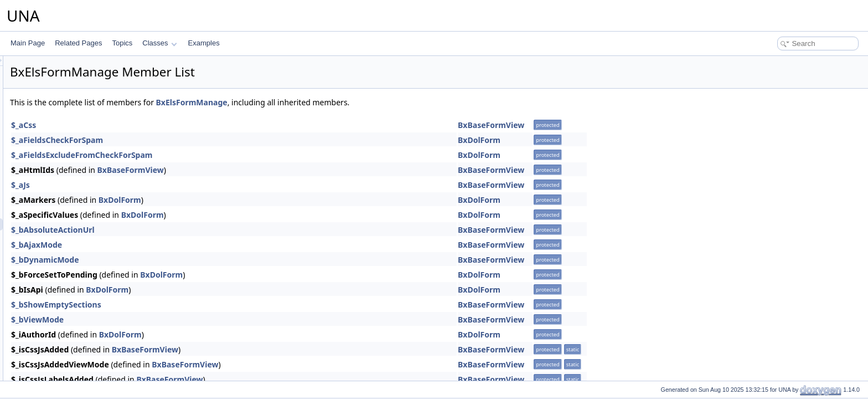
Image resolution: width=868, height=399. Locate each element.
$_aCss (162, 125)
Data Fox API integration (75, 66)
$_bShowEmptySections (195, 305)
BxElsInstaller (68, 298)
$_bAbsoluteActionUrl (191, 230)
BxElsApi (61, 188)
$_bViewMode (176, 319)
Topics (122, 43)
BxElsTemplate (70, 285)
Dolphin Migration (65, 127)
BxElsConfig (66, 200)
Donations (54, 151)
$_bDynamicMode (184, 260)
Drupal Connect (62, 163)
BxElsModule (68, 237)
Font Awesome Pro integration (84, 371)
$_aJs (159, 185)
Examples (204, 43)
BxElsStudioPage (74, 273)
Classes (159, 43)
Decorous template (67, 78)
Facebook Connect (67, 334)
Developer (55, 90)
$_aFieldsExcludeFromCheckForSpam (220, 155)
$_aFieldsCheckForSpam (195, 140)
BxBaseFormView (629, 125)
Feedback (54, 346)
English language (65, 310)
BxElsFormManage (76, 224)
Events (50, 322)
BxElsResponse (72, 249)
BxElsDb (61, 212)
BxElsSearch (67, 261)
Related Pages (78, 43)
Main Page (28, 43)
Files (46, 359)
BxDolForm (618, 140)
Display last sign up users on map (89, 103)
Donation (53, 139)
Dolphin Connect (64, 115)
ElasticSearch (60, 176)
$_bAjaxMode (175, 245)
